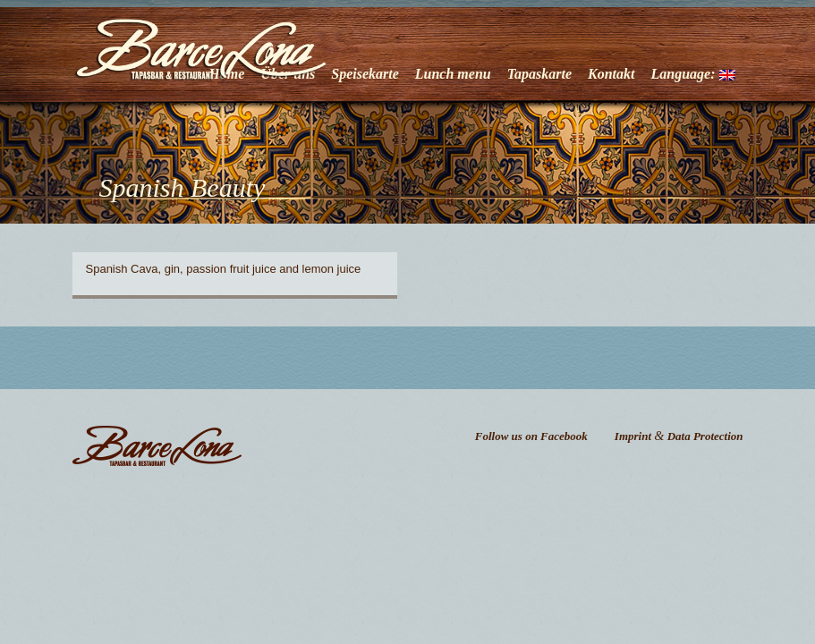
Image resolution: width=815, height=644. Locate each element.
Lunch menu (453, 74)
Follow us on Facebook (531, 436)
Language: (693, 74)
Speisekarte (365, 74)
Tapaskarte (539, 74)
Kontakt (611, 74)
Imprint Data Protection (679, 436)
